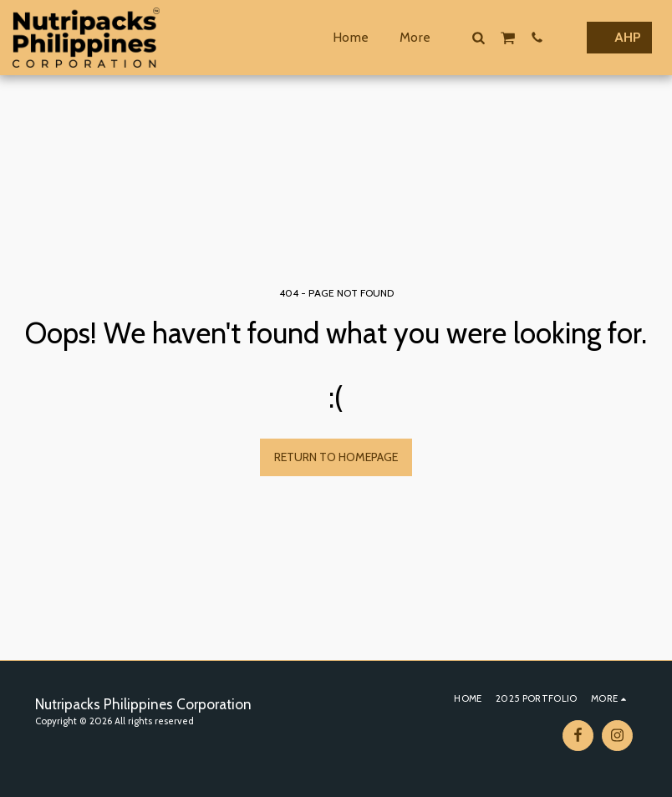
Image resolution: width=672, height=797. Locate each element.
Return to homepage (336, 457)
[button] (478, 37)
